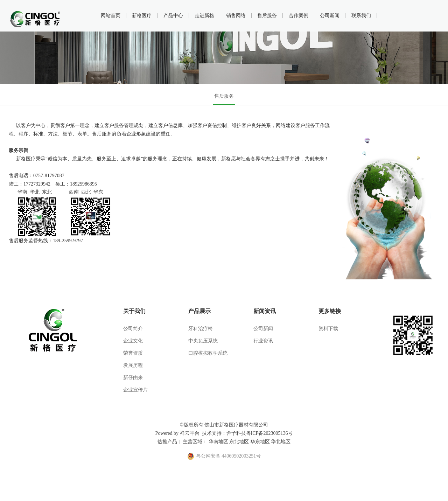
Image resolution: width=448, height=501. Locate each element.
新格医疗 (142, 16)
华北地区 (281, 442)
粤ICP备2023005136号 (269, 433)
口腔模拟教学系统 (208, 353)
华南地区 (218, 442)
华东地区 (260, 442)
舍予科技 (236, 433)
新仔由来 (133, 378)
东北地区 (239, 442)
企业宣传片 (135, 390)
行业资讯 (263, 341)
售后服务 (267, 16)
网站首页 (111, 16)
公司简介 (133, 329)
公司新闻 (330, 16)
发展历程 (133, 365)
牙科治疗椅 (201, 329)
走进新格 (204, 16)
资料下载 (328, 329)
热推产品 (167, 442)
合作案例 (299, 16)
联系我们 (361, 16)
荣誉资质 (133, 353)
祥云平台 (190, 433)
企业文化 (133, 341)
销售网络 (236, 16)
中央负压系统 (203, 341)
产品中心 (173, 16)
